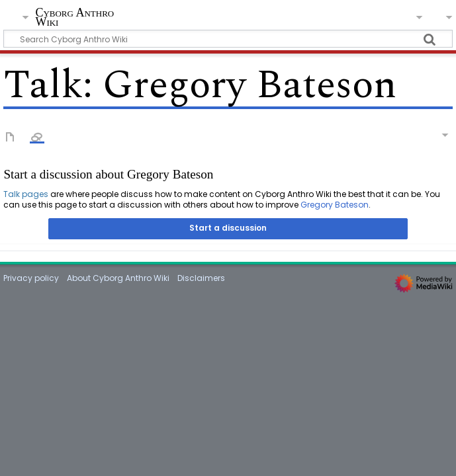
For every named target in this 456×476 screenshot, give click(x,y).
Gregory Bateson (335, 205)
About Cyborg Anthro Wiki (118, 278)
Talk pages (26, 194)
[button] (228, 229)
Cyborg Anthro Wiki (74, 18)
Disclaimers (201, 278)
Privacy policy (31, 278)
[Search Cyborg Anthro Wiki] (228, 39)
